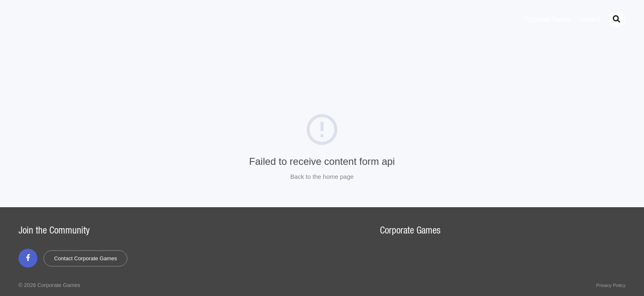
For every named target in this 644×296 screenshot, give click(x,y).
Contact (590, 20)
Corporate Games (547, 20)
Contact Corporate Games (86, 258)
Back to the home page (322, 177)
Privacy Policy (611, 285)
